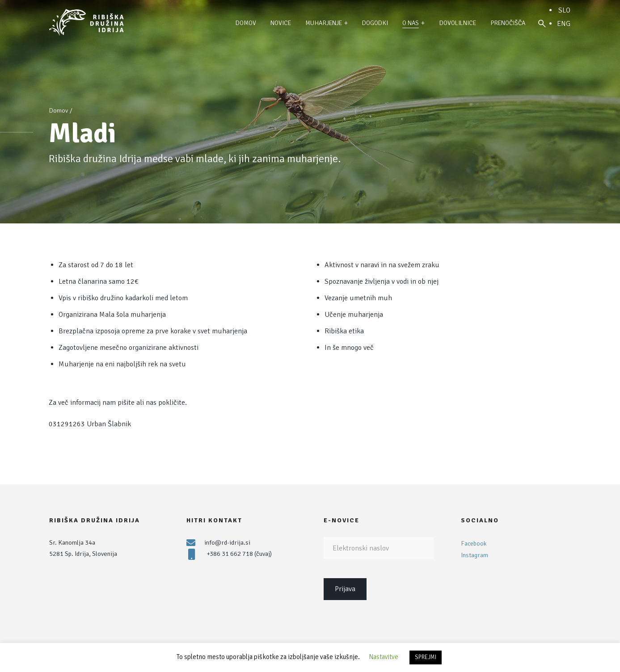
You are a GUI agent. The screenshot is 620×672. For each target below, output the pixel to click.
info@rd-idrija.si (227, 542)
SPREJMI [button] (426, 657)
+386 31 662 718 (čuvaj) (239, 554)
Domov (59, 111)
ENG (564, 24)
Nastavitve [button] (384, 657)
